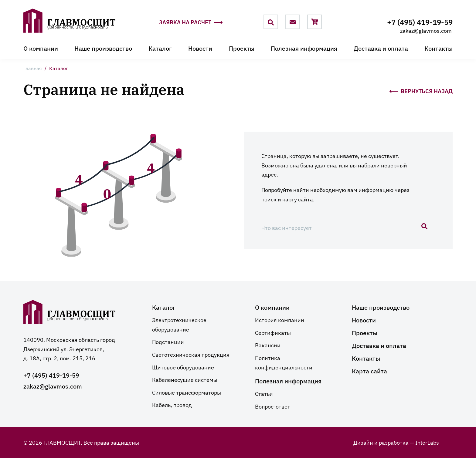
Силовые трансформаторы (187, 392)
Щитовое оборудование (183, 367)
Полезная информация (304, 48)
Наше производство (103, 48)
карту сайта (298, 199)
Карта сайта (369, 371)
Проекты (242, 48)
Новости (200, 48)
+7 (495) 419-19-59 (420, 22)
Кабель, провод (172, 405)
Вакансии (268, 345)
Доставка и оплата (381, 48)
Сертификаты (273, 332)
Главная (33, 68)
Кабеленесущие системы (185, 379)
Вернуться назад (421, 90)
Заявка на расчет (191, 22)
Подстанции (168, 342)
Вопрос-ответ (273, 406)
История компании (280, 320)
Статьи (264, 393)
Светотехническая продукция (191, 354)
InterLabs (427, 442)
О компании (41, 48)
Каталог (160, 48)
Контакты (439, 48)
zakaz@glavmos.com (426, 30)
